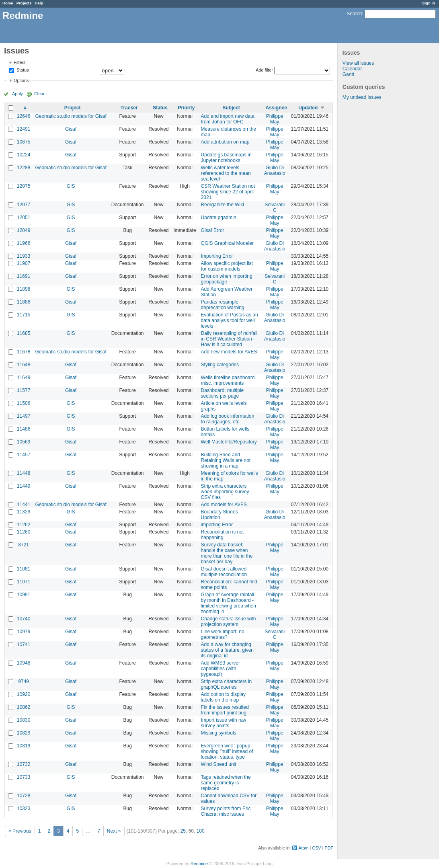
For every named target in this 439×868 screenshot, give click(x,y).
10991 (24, 595)
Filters (19, 62)
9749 (24, 681)
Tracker (129, 108)
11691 (24, 276)
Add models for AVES (224, 505)
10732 (24, 764)
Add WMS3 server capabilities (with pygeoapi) (221, 669)
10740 (24, 619)
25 (183, 831)
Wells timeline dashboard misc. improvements (228, 380)
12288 (24, 168)
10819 (24, 746)
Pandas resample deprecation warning (223, 305)
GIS (71, 186)
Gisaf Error (213, 230)
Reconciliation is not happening (223, 535)
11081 (24, 569)
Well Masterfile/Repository (229, 442)
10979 (24, 632)
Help (39, 3)
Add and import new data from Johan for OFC (228, 119)
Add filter (264, 70)
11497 (24, 416)
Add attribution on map (225, 142)
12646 (24, 116)
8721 (24, 545)
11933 (24, 256)
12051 (24, 218)
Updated (308, 108)
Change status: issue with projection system (229, 622)
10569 (24, 442)
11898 (24, 289)
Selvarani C (275, 207)
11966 (24, 243)
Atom (303, 848)
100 (201, 831)
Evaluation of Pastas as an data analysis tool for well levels (230, 320)
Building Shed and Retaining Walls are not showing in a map (226, 460)
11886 (24, 302)
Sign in (429, 3)
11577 (24, 390)
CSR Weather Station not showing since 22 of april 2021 (228, 192)
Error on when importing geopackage (227, 279)
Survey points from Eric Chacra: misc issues (226, 811)
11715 (24, 315)
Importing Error (217, 256)
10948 (24, 663)
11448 (24, 473)
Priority (187, 108)
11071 (24, 582)
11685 (24, 333)
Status (22, 70)
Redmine (199, 864)
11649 (24, 378)
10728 (24, 796)
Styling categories (220, 365)
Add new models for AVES (229, 352)
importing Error (217, 525)
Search (354, 14)
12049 (24, 230)
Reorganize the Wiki (223, 205)
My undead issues (362, 97)
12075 (24, 186)
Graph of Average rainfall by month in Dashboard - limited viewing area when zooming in (229, 603)
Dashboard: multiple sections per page (223, 393)
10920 (24, 694)
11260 (24, 532)
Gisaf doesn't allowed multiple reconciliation (224, 572)
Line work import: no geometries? (223, 634)
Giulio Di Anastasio (275, 170)
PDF (329, 848)
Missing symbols (219, 733)
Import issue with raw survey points (224, 723)
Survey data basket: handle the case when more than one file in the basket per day (227, 553)
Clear (39, 94)
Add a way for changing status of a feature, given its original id (227, 650)
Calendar (352, 69)
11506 (24, 403)
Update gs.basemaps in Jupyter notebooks (226, 158)
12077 (24, 205)
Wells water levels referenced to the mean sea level (226, 173)
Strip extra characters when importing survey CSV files (225, 492)
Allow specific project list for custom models (227, 266)
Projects (24, 3)
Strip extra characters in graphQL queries (227, 684)
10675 (24, 142)
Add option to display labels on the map (223, 697)
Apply (17, 94)
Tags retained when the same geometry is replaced (226, 783)
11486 (24, 429)
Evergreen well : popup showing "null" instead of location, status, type (227, 751)
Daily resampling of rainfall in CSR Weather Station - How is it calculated (229, 339)
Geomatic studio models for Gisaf (71, 116)
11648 (24, 365)
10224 (24, 155)
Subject (231, 108)
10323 (24, 808)
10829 (24, 733)
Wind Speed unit (219, 764)
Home (8, 3)
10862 (24, 707)
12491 (24, 129)
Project (73, 108)
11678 (24, 352)
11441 (24, 505)
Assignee (276, 108)
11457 (24, 455)
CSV (316, 848)
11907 (24, 263)
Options (21, 80)
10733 (24, 777)
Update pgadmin (219, 218)
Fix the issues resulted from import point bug (225, 710)
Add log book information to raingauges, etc (228, 419)
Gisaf (71, 129)
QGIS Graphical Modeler (227, 243)
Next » (114, 831)
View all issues (358, 63)
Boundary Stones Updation (219, 515)
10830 (24, 720)
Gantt (348, 74)
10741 (24, 644)
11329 (24, 512)
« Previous (20, 831)
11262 (24, 525)
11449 (24, 486)
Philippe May (275, 119)
